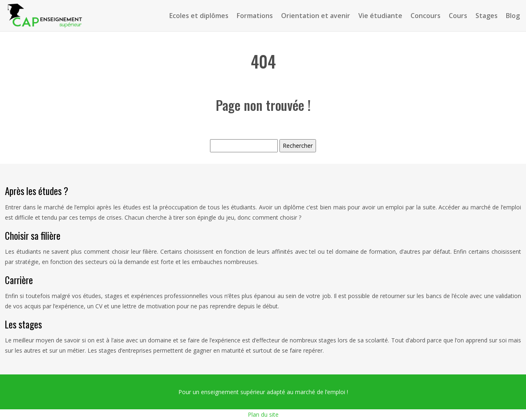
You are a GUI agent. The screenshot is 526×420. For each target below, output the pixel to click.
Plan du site (263, 414)
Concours (426, 16)
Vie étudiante (380, 16)
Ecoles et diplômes (199, 16)
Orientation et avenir (316, 16)
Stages (487, 16)
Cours (458, 16)
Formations (255, 16)
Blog (513, 16)
